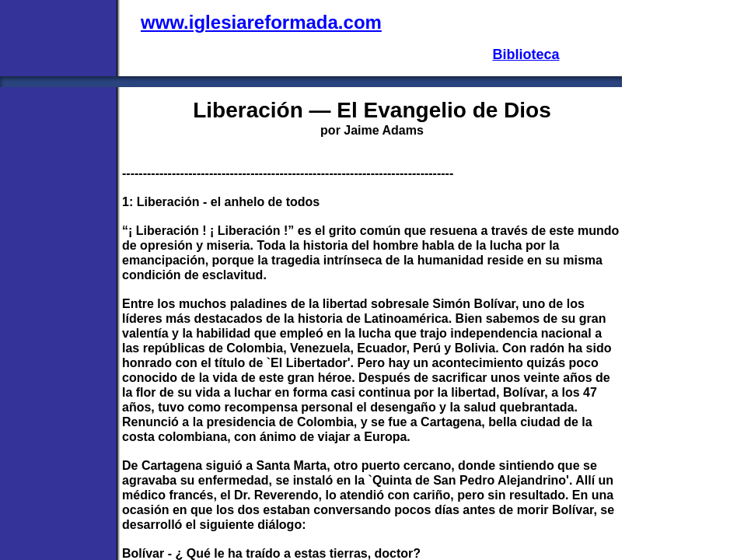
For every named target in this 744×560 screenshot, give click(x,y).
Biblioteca (526, 54)
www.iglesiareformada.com (261, 22)
